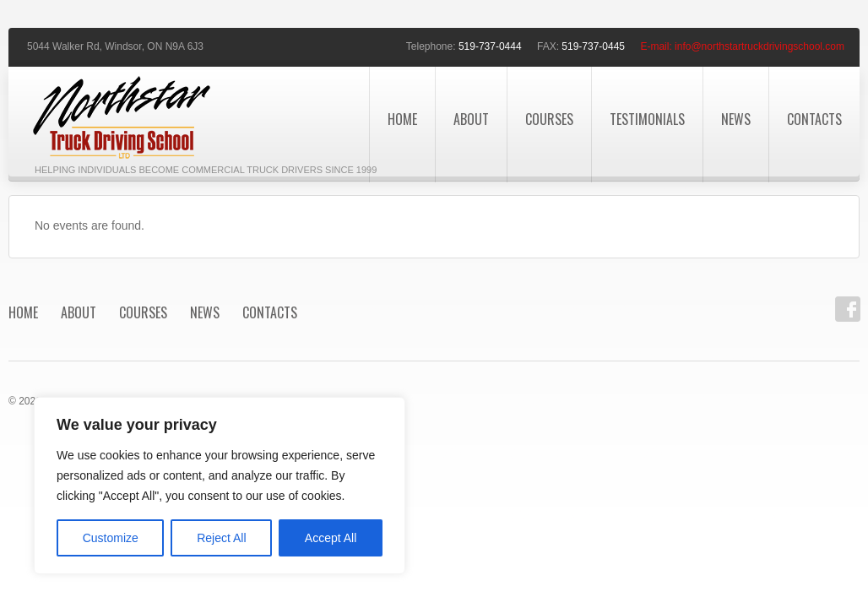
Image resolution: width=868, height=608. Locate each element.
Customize (111, 538)
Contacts (814, 119)
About (471, 119)
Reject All (221, 538)
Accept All (331, 538)
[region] (220, 486)
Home (402, 119)
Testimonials (647, 119)
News (736, 119)
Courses (549, 119)
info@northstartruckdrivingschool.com (759, 46)
